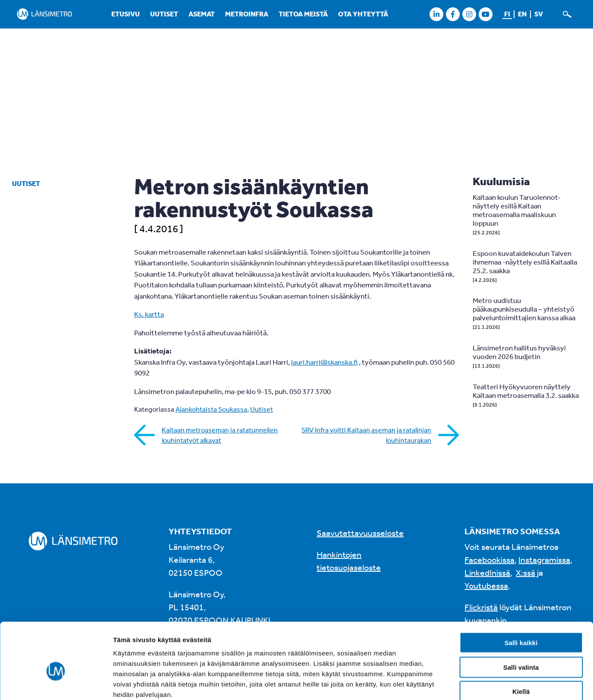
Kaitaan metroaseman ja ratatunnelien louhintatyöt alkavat (220, 435)
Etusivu (126, 14)
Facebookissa (489, 560)
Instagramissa (544, 560)
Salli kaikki (521, 596)
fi (507, 14)
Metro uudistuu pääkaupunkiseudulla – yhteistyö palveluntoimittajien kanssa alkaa (524, 309)
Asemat (202, 14)
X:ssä (526, 572)
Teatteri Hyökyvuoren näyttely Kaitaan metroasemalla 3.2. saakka (526, 391)
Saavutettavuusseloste (360, 533)
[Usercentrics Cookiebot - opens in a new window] (56, 683)
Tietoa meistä (303, 14)
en (522, 14)
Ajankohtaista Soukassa (211, 409)
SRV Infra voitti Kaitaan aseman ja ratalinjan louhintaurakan (366, 435)
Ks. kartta (149, 314)
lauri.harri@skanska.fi (324, 362)
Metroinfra (247, 14)
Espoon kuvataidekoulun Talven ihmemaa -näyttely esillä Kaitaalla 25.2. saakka (525, 262)
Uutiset (164, 14)
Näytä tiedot (461, 683)
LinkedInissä (487, 572)
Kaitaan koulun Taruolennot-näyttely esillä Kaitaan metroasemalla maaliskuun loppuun (517, 210)
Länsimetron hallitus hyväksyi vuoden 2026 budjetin (519, 352)
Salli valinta (521, 621)
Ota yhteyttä (363, 14)
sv (539, 14)
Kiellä (521, 645)
